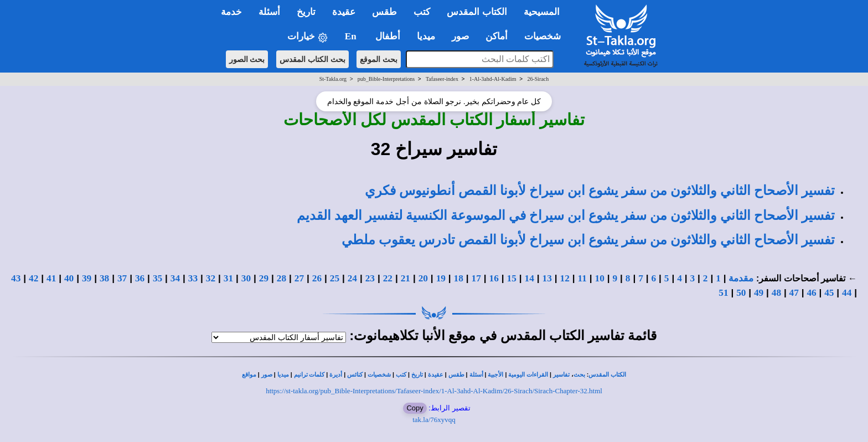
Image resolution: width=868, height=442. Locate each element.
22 (388, 278)
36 (140, 278)
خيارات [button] (308, 37)
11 (582, 278)
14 (529, 278)
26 (317, 278)
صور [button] (460, 36)
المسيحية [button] (542, 12)
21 (405, 278)
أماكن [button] (497, 36)
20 (423, 278)
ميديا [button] (426, 36)
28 (281, 278)
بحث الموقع (379, 59)
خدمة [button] (231, 12)
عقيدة (436, 375)
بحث (579, 375)
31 (228, 278)
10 (600, 278)
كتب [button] (422, 12)
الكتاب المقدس (607, 375)
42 (33, 278)
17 (476, 278)
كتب (401, 375)
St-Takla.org (333, 79)
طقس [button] (384, 12)
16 (494, 278)
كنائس (355, 375)
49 (759, 293)
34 (175, 278)
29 (264, 278)
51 (723, 293)
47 (794, 293)
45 (829, 293)
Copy (415, 408)
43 (16, 278)
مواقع (249, 375)
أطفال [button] (388, 36)
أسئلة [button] (269, 12)
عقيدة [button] (344, 12)
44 (847, 293)
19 (441, 278)
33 (193, 278)
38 (104, 278)
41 (51, 278)
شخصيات (379, 375)
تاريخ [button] (306, 12)
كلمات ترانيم (309, 375)
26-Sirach (538, 79)
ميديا (283, 375)
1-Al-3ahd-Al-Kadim (493, 79)
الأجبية (495, 375)
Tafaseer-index (442, 79)
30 (246, 278)
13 (547, 278)
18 (459, 278)
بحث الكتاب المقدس (312, 59)
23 (370, 278)
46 (811, 293)
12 (565, 278)
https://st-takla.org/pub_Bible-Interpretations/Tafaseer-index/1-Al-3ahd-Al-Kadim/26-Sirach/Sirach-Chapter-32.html (434, 391)
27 (299, 278)
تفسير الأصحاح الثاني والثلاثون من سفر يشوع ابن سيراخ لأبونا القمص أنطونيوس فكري (600, 191)
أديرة (336, 375)
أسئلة (476, 375)
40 (69, 278)
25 (335, 278)
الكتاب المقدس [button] (477, 12)
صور (267, 375)
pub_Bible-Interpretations (386, 79)
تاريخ (417, 375)
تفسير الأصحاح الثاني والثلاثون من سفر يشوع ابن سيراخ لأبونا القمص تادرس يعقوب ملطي (588, 240)
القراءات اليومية (528, 375)
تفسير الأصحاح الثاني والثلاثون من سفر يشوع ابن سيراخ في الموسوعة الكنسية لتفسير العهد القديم (566, 215)
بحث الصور (247, 59)
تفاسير (561, 375)
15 (512, 278)
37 (122, 278)
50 (741, 293)
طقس (456, 375)
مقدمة (741, 278)
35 (157, 278)
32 (211, 278)
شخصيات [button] (546, 36)
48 (776, 293)
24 (352, 278)
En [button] (352, 36)
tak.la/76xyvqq (434, 420)
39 (87, 278)
